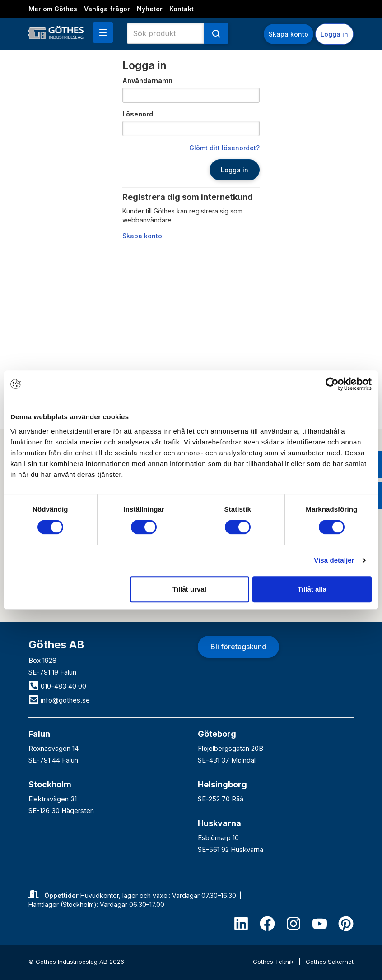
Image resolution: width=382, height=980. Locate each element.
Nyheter (150, 9)
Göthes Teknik (274, 962)
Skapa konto (289, 34)
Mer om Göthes (53, 9)
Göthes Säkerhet (330, 962)
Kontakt (182, 9)
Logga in (334, 34)
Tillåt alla (312, 589)
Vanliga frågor (107, 9)
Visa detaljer (334, 560)
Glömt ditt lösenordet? (224, 148)
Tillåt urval (189, 589)
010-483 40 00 (57, 686)
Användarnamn (147, 81)
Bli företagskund (238, 647)
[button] (103, 32)
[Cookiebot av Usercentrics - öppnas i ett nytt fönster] (332, 384)
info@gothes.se (59, 700)
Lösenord (138, 114)
